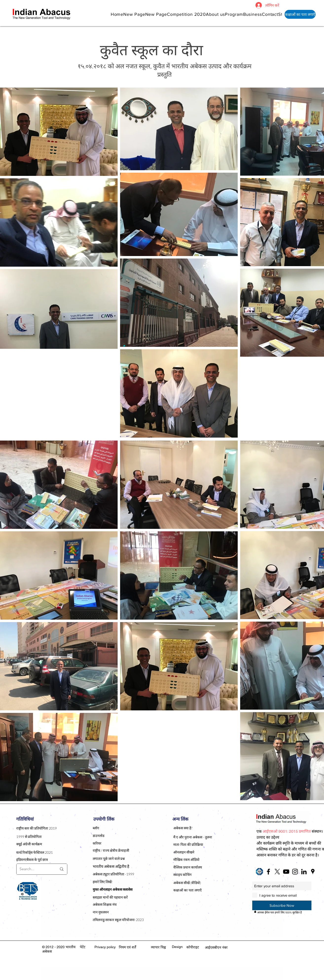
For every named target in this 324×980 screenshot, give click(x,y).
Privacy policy (105, 947)
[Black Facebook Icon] (268, 872)
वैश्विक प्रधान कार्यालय (188, 867)
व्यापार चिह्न (158, 947)
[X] (277, 872)
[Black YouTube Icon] (286, 872)
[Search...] (35, 869)
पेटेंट (83, 947)
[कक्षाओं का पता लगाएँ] (300, 14)
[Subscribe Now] (282, 905)
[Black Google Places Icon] (313, 872)
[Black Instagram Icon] (295, 872)
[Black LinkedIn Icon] (304, 872)
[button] (215, 14)
